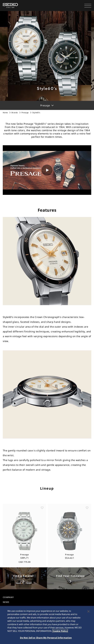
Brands (15, 113)
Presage (25, 113)
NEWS (6, 602)
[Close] (88, 611)
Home (5, 113)
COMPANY (8, 597)
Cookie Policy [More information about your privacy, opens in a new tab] (60, 631)
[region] (47, 625)
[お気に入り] (42, 512)
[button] (88, 5)
